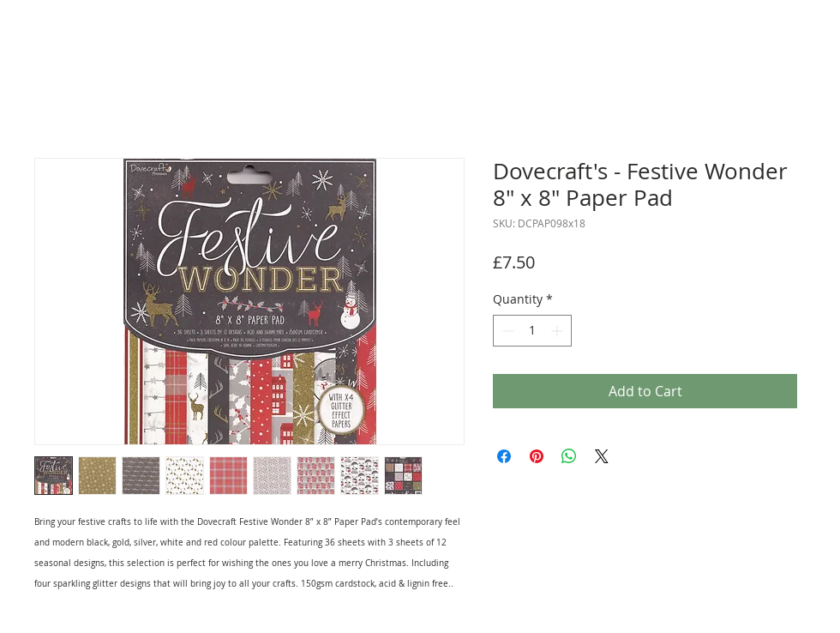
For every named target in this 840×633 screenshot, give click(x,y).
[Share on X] (602, 456)
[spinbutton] (532, 331)
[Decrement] (506, 331)
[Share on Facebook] (504, 456)
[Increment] (558, 331)
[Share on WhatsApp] (569, 456)
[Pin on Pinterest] (537, 456)
